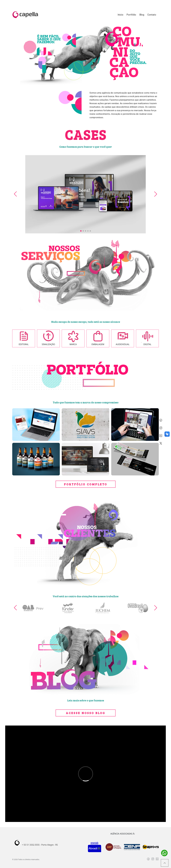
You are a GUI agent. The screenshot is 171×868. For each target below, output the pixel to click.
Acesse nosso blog (86, 713)
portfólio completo (86, 484)
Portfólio (131, 15)
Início (120, 15)
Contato (152, 15)
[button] (81, 231)
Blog (142, 15)
